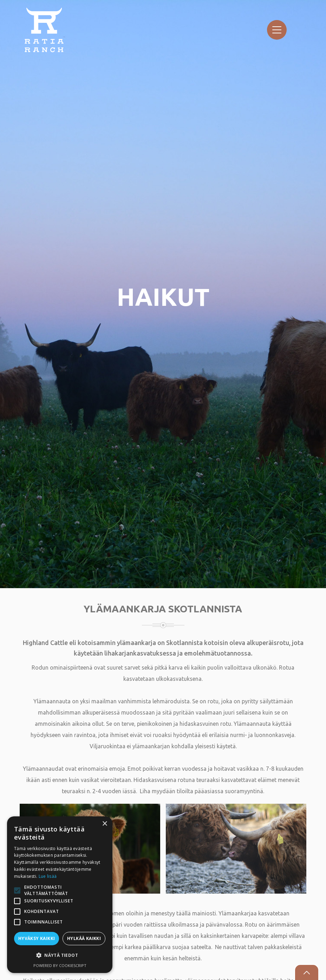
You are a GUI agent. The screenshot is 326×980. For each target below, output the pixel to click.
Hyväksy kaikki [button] (37, 938)
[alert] (60, 895)
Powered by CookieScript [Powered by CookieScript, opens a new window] (60, 965)
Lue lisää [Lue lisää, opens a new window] (48, 876)
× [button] (105, 824)
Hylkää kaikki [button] (84, 938)
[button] (60, 955)
